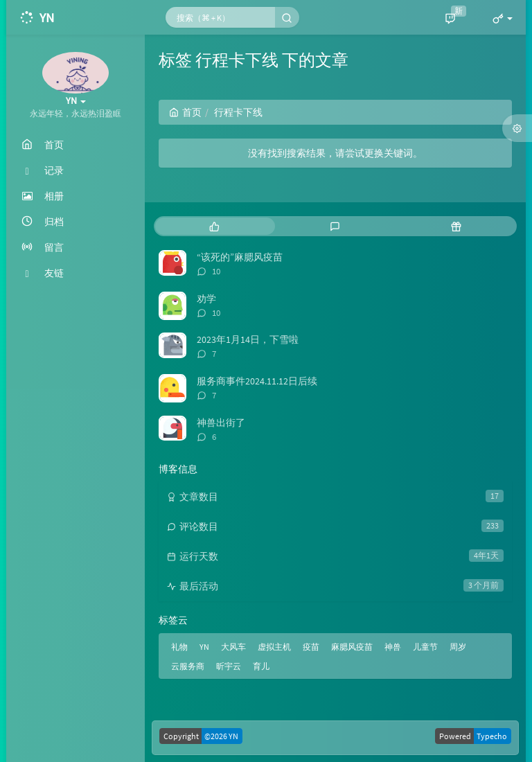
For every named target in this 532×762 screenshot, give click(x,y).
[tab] (214, 226)
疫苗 (311, 647)
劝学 (206, 299)
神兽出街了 (221, 423)
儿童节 (425, 647)
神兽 (393, 647)
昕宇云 (229, 666)
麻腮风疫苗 (352, 647)
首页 (185, 112)
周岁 (458, 647)
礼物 (179, 647)
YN (204, 647)
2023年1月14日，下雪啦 (248, 339)
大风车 (233, 647)
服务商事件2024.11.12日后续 (257, 381)
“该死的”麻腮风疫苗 (240, 257)
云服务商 (188, 666)
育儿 (261, 666)
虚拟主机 (274, 647)
